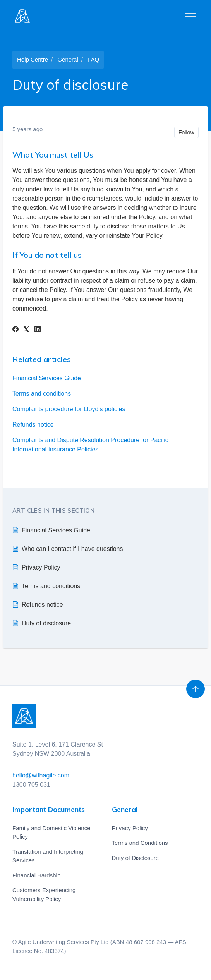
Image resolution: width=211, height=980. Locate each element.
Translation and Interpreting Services (48, 856)
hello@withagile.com (41, 775)
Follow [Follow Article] (186, 132)
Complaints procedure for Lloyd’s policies (69, 409)
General (68, 59)
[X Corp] (26, 330)
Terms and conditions (42, 394)
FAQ (93, 59)
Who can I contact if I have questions (72, 549)
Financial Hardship (36, 875)
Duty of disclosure (46, 623)
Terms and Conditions (140, 843)
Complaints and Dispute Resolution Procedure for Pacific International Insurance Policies (90, 445)
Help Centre (33, 59)
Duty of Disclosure (136, 858)
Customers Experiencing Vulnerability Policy (44, 894)
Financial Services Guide (47, 378)
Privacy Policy (41, 567)
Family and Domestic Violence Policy (51, 832)
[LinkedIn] (38, 330)
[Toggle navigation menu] (190, 16)
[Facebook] (15, 330)
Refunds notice (33, 425)
